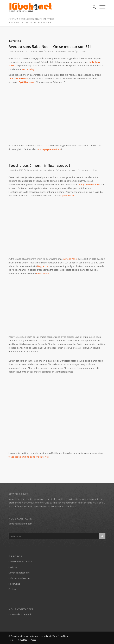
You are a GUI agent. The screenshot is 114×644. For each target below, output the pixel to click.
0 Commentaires (35, 51)
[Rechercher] (93, 7)
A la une (54, 51)
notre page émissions (49, 149)
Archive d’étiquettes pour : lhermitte (31, 19)
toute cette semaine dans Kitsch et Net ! (29, 457)
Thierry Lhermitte (18, 79)
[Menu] (101, 7)
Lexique (13, 567)
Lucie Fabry (28, 69)
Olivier (83, 51)
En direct (13, 589)
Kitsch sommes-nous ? (20, 562)
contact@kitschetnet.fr (20, 524)
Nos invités (14, 584)
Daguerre (43, 266)
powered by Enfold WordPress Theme (52, 636)
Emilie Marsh (43, 274)
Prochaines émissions (77, 170)
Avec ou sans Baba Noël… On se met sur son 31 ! (50, 47)
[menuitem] (93, 7)
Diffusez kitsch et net (19, 578)
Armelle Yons (70, 259)
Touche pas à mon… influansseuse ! (39, 165)
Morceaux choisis (66, 51)
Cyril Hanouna (26, 82)
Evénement (61, 170)
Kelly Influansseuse (89, 185)
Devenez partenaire (19, 573)
